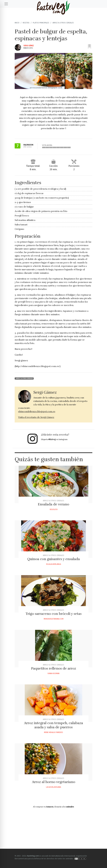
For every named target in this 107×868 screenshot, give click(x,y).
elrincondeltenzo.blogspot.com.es (37, 412)
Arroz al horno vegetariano (54, 782)
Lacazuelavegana (54, 787)
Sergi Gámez (29, 46)
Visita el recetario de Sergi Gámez (36, 417)
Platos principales (41, 23)
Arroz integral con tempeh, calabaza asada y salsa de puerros (54, 725)
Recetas (26, 23)
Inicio (17, 23)
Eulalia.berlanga (54, 564)
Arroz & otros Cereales (63, 23)
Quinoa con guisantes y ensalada (54, 559)
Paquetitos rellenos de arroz (54, 668)
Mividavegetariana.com (54, 619)
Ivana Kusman (54, 673)
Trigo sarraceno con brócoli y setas (54, 614)
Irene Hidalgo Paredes (54, 732)
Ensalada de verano (54, 504)
